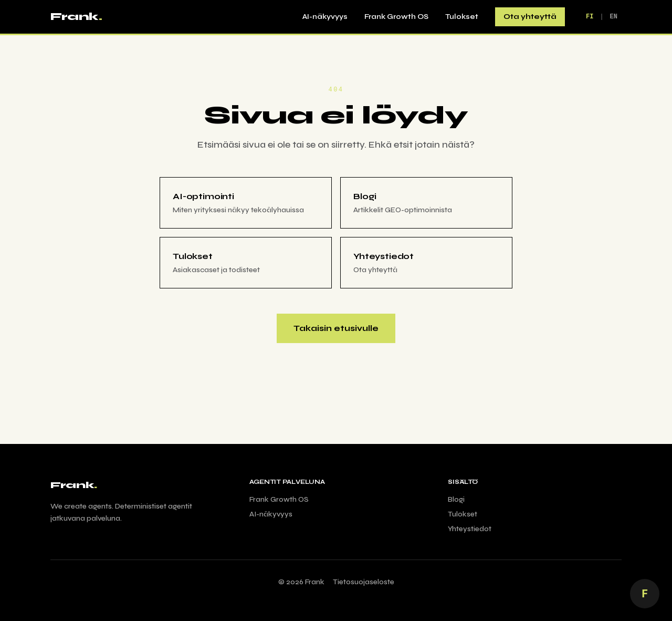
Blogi (456, 499)
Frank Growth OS (396, 17)
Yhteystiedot (470, 529)
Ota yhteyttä (530, 17)
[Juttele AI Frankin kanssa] (645, 594)
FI (590, 17)
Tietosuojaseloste (364, 582)
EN (614, 17)
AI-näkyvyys (325, 17)
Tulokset (462, 17)
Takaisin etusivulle (336, 328)
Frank (76, 17)
